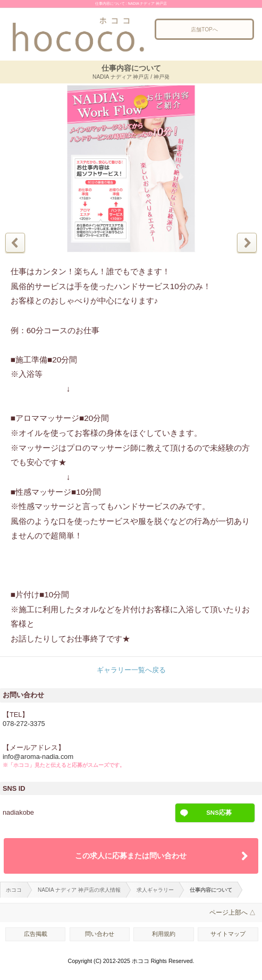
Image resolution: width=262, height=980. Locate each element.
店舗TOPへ (204, 29)
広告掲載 (36, 934)
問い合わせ (100, 934)
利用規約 (164, 934)
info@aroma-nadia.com (38, 757)
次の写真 (247, 243)
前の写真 (15, 243)
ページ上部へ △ (233, 913)
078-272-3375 (24, 724)
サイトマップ (228, 934)
